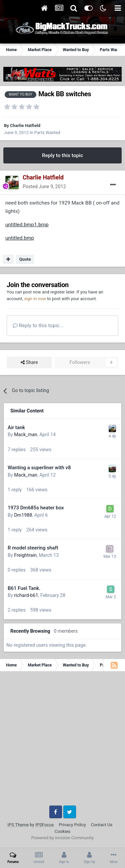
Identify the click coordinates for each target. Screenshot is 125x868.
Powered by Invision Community (63, 838)
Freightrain (25, 555)
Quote (25, 259)
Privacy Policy (72, 825)
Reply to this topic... (38, 326)
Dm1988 (23, 515)
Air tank (16, 427)
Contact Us (102, 825)
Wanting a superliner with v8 (39, 468)
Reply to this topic (62, 155)
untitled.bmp (20, 238)
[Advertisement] (62, 741)
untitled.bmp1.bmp (27, 225)
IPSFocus (44, 825)
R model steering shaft (33, 548)
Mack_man (26, 435)
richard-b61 (26, 595)
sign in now (35, 299)
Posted (44, 187)
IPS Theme (18, 825)
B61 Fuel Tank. (24, 588)
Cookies (62, 831)
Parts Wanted (47, 133)
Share (29, 362)
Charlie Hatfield (25, 126)
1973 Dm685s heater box (36, 508)
